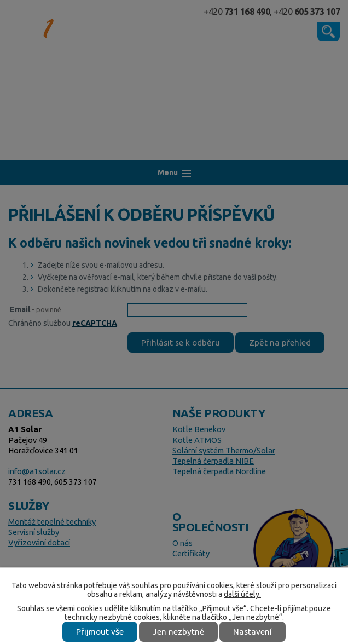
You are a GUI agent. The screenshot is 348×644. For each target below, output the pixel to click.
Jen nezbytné (178, 632)
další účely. (242, 594)
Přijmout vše (100, 632)
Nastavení (253, 632)
